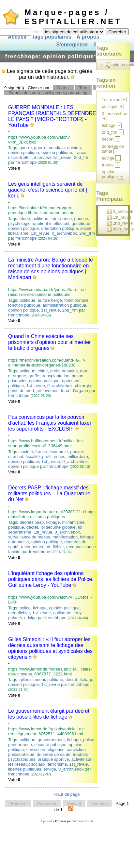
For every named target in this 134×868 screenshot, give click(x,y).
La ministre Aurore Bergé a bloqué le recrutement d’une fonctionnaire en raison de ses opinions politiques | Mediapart (51, 269)
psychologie (19, 223)
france (80, 153)
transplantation (56, 376)
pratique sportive (53, 759)
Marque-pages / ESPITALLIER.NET (73, 17)
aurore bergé (50, 300)
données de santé (54, 754)
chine (43, 371)
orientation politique (60, 228)
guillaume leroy (67, 613)
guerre (26, 148)
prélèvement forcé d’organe (62, 391)
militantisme (74, 522)
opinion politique (57, 153)
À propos (88, 37)
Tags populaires (52, 37)
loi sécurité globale (58, 527)
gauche (81, 219)
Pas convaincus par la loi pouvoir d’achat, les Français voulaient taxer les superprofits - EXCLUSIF (50, 423)
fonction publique (24, 305)
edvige (30, 618)
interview (43, 157)
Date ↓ (64, 88)
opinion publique (24, 153)
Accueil (17, 37)
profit (47, 457)
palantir (15, 618)
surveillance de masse (29, 537)
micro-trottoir (20, 157)
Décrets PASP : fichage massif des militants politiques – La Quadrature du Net (49, 494)
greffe (34, 376)
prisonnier (17, 381)
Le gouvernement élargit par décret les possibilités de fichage (49, 714)
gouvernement (51, 740)
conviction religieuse (45, 749)
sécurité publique (50, 745)
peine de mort (21, 391)
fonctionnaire (76, 300)
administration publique (65, 305)
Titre (83, 88)
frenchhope (26, 162)
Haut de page (67, 794)
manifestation (65, 537)
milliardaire (78, 457)
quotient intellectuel (51, 223)
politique (40, 219)
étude (25, 219)
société (26, 452)
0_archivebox (64, 233)
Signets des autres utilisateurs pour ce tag (48, 93)
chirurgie (83, 386)
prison (77, 376)
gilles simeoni (32, 680)
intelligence (61, 219)
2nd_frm (82, 157)
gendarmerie (20, 745)
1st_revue (62, 157)
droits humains (64, 371)
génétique (81, 223)
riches (60, 457)
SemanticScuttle (83, 821)
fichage (53, 522)
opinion (74, 148)
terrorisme (58, 764)
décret (32, 527)
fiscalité (33, 457)
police (25, 608)
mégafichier (19, 613)
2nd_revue (120, 223)
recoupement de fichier (42, 547)
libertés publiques (25, 769)
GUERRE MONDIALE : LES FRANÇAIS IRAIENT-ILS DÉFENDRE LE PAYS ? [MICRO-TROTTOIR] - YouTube (52, 116)
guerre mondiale (50, 148)
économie (59, 452)
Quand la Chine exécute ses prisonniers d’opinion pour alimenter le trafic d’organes (49, 342)
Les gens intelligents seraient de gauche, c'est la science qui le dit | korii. (48, 190)
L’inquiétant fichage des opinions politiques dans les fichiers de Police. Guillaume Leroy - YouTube (51, 579)
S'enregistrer (72, 45)
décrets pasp (32, 522)
